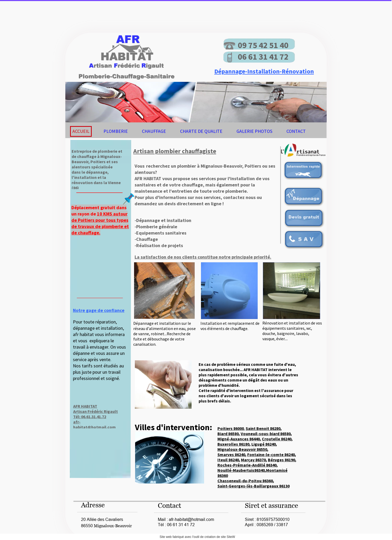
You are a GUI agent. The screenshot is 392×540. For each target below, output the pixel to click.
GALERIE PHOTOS (254, 131)
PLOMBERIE (116, 131)
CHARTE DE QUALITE (201, 131)
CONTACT (296, 131)
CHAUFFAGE (154, 131)
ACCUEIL (81, 131)
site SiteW (228, 537)
